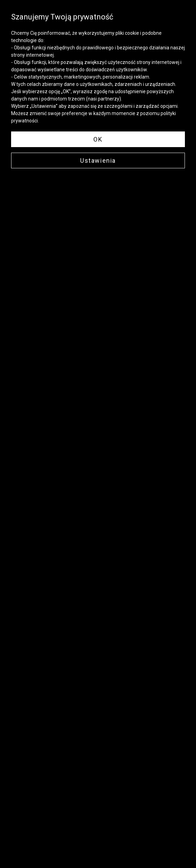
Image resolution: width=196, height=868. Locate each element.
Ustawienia (98, 160)
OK (98, 139)
